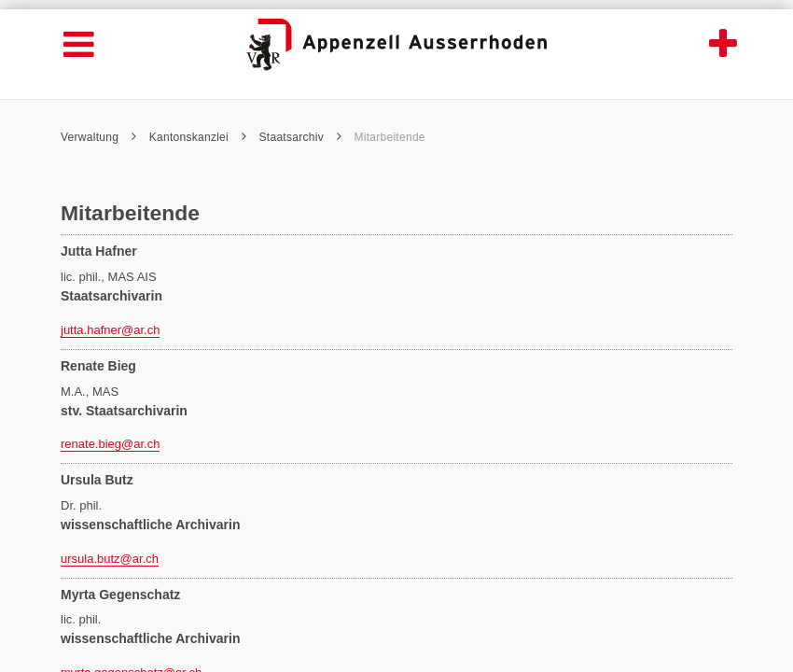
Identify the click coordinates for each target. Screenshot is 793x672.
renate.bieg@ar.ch (110, 444)
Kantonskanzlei (198, 137)
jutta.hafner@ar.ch (110, 330)
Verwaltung (98, 137)
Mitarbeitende (389, 137)
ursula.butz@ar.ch (110, 559)
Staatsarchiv (300, 137)
